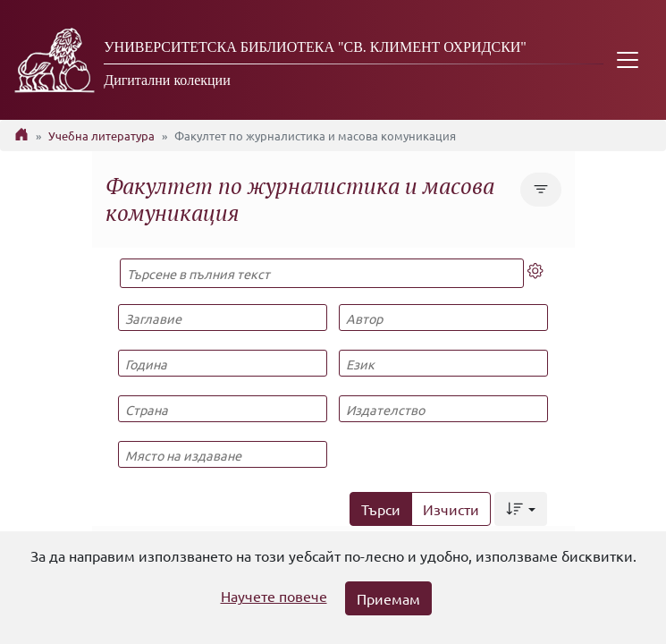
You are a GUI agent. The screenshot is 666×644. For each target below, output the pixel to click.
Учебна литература (101, 136)
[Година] (223, 363)
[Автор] (443, 318)
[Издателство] (443, 409)
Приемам (388, 598)
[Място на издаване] (223, 454)
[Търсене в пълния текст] (322, 273)
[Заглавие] (223, 318)
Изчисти (451, 509)
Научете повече (274, 596)
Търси (381, 509)
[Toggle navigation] (628, 60)
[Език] (443, 363)
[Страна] (223, 409)
